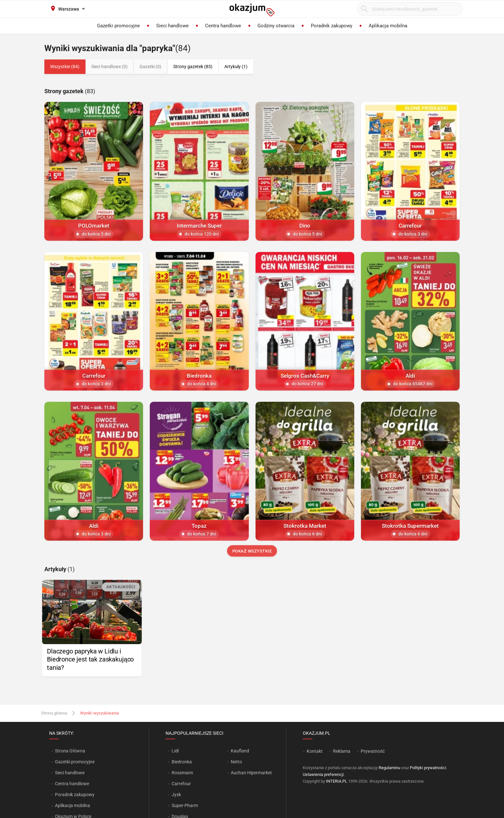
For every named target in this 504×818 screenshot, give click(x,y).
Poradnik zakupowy (75, 795)
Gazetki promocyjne (75, 762)
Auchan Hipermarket (251, 773)
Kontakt (315, 751)
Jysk (176, 795)
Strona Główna (70, 751)
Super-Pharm (185, 805)
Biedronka (182, 762)
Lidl (175, 751)
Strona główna (54, 713)
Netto (236, 762)
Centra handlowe (72, 784)
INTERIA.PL (337, 781)
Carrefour (181, 784)
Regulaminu (389, 768)
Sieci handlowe (70, 773)
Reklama (342, 751)
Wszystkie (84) (65, 67)
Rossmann (182, 773)
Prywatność (373, 751)
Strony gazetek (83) (193, 67)
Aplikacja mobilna (72, 805)
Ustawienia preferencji (323, 774)
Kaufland (240, 751)
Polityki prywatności (428, 768)
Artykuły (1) (236, 67)
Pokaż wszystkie (252, 551)
